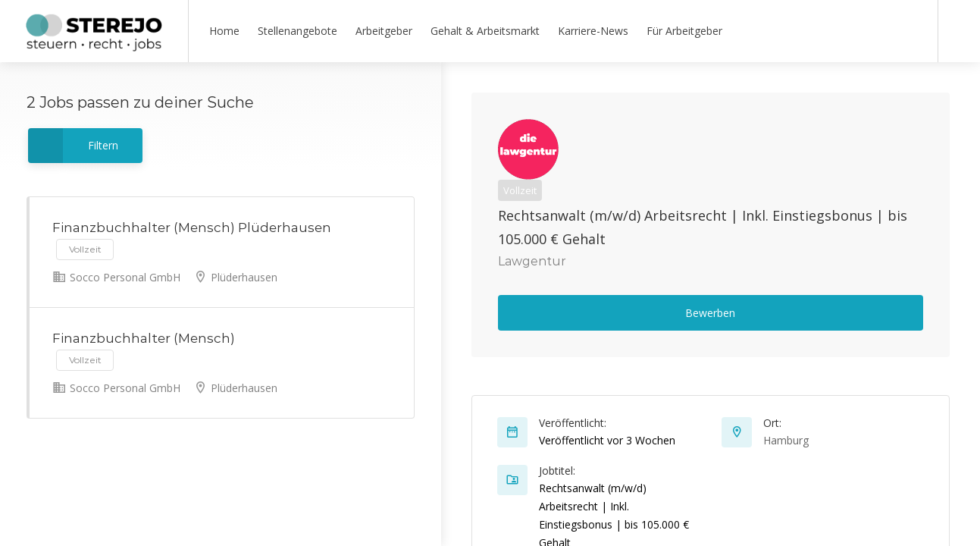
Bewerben (710, 313)
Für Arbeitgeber (684, 31)
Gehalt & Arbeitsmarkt (485, 31)
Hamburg (786, 440)
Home (224, 31)
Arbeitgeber (384, 31)
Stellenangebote (297, 31)
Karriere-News (593, 31)
